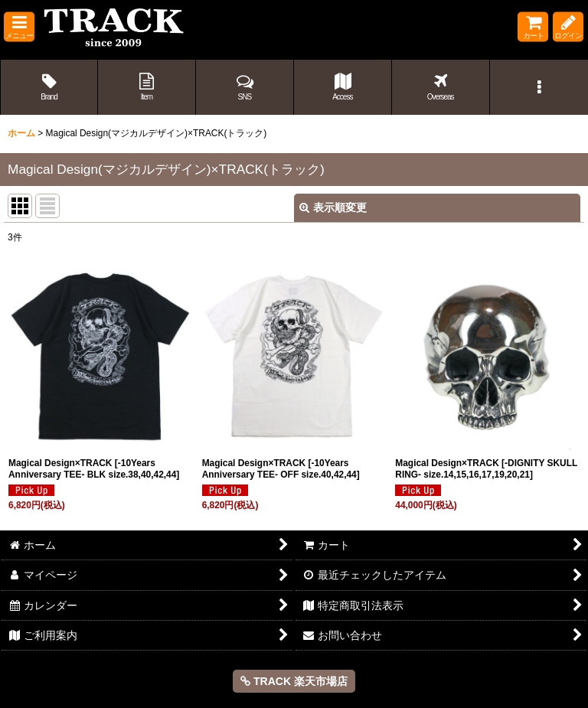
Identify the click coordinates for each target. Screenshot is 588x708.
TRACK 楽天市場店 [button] (294, 681)
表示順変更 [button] (333, 207)
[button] (19, 27)
